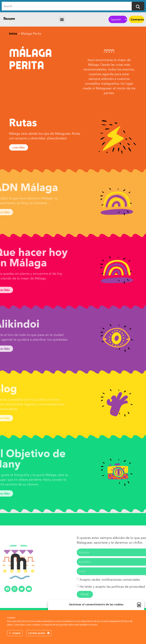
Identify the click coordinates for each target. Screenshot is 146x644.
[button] (139, 604)
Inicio (13, 34)
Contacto (137, 19)
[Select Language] (118, 19)
